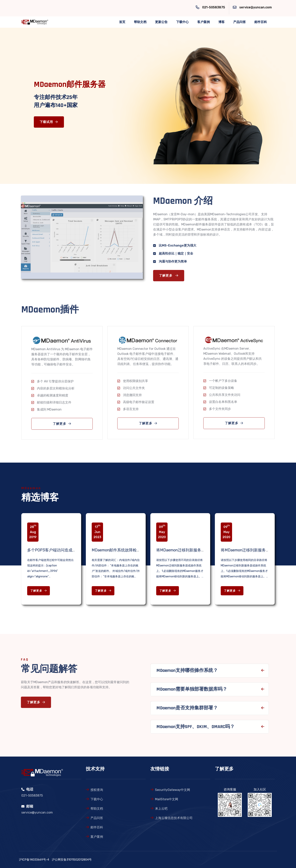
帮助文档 (140, 22)
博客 (222, 22)
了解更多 (171, 276)
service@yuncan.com (256, 7)
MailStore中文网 (167, 799)
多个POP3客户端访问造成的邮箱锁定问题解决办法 (71, 550)
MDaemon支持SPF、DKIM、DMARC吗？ (196, 729)
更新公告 (161, 22)
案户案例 (97, 837)
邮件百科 (261, 22)
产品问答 (239, 22)
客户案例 (204, 22)
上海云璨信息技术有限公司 (174, 818)
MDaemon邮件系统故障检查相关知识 (124, 550)
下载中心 (182, 22)
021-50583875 (214, 7)
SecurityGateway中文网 (173, 790)
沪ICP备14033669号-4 (34, 860)
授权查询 (97, 790)
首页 (122, 22)
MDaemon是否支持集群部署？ (187, 710)
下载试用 (49, 122)
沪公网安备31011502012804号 (72, 860)
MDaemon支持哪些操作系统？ (187, 673)
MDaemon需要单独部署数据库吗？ (192, 691)
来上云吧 (161, 809)
